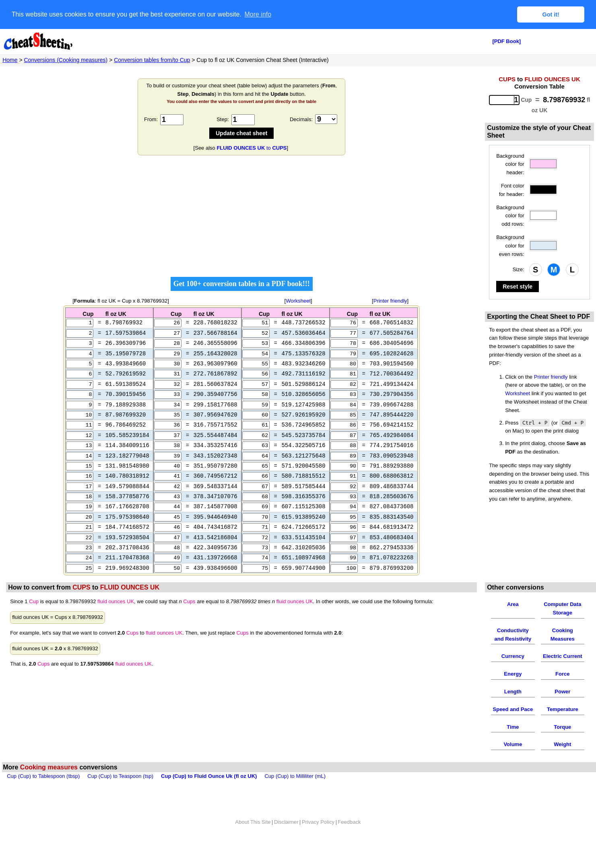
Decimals (300, 119)
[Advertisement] (241, 219)
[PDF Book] (506, 41)
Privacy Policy (318, 838)
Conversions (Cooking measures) (66, 60)
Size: (519, 269)
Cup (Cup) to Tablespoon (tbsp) (43, 793)
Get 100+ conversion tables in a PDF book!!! (242, 284)
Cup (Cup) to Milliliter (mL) (295, 793)
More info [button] (258, 14)
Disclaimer (286, 838)
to (252, 148)
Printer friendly (390, 301)
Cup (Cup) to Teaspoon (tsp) (120, 793)
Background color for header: (510, 164)
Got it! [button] (551, 14)
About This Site (253, 838)
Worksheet (298, 301)
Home (10, 60)
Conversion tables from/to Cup (152, 60)
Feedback (349, 838)
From (150, 119)
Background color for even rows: (510, 246)
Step (222, 119)
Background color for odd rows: (510, 216)
